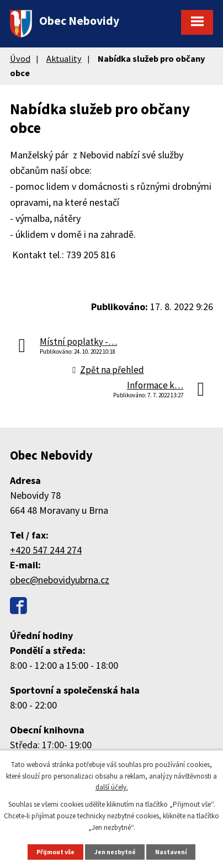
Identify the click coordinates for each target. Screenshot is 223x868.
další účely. (112, 787)
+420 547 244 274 (46, 550)
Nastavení (171, 852)
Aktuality (64, 58)
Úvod (20, 58)
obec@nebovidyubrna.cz (60, 580)
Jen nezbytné (115, 852)
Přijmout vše (55, 852)
